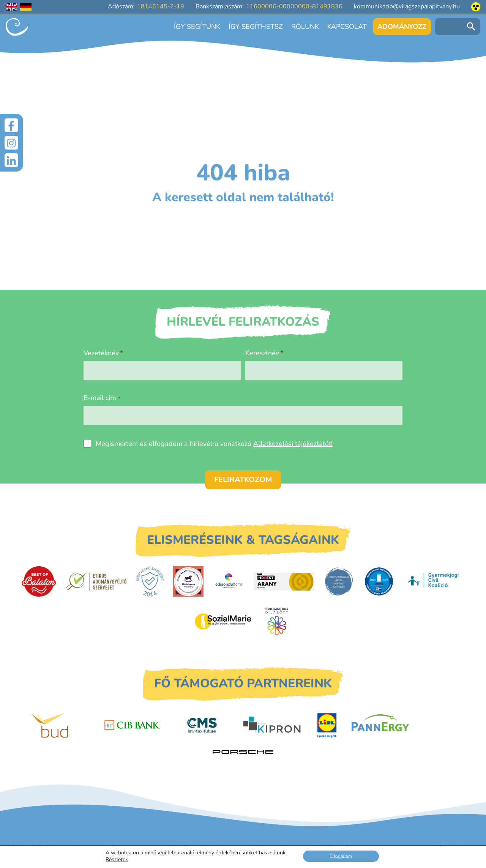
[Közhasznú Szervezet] (150, 581)
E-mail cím (102, 398)
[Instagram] (11, 143)
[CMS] (202, 725)
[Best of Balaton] (39, 581)
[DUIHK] (379, 581)
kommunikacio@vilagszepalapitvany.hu (407, 6)
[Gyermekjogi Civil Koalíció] (434, 581)
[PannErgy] (380, 725)
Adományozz (402, 27)
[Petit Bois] (436, 725)
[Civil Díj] (277, 621)
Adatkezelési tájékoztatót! (293, 444)
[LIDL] (327, 725)
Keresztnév (262, 353)
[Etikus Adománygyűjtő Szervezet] (96, 581)
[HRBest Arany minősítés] (284, 582)
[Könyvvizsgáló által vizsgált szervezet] (339, 581)
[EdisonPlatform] (229, 581)
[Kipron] (272, 725)
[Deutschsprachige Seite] (26, 7)
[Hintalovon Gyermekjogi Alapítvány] (188, 581)
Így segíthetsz (256, 27)
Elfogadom (341, 856)
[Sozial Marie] (223, 621)
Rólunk (305, 27)
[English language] (11, 7)
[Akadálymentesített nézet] (476, 7)
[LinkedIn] (11, 162)
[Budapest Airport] (62, 725)
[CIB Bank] (132, 725)
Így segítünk (197, 27)
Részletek (117, 860)
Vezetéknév (101, 353)
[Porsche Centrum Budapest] (243, 752)
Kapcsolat (347, 27)
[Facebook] (11, 125)
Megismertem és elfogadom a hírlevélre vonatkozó (214, 444)
